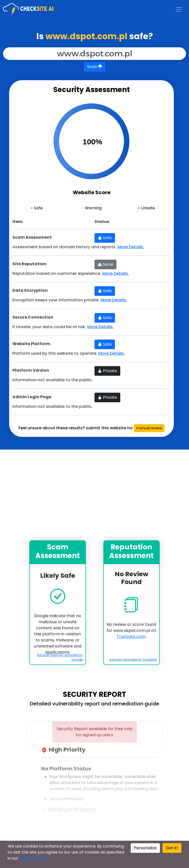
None (105, 264)
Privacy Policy (33, 858)
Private (107, 371)
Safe (105, 238)
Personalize (145, 848)
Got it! (172, 848)
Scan (95, 67)
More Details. (131, 247)
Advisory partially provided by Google (60, 657)
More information (63, 799)
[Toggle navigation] (179, 9)
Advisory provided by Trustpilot (133, 660)
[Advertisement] (94, 495)
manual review (149, 428)
